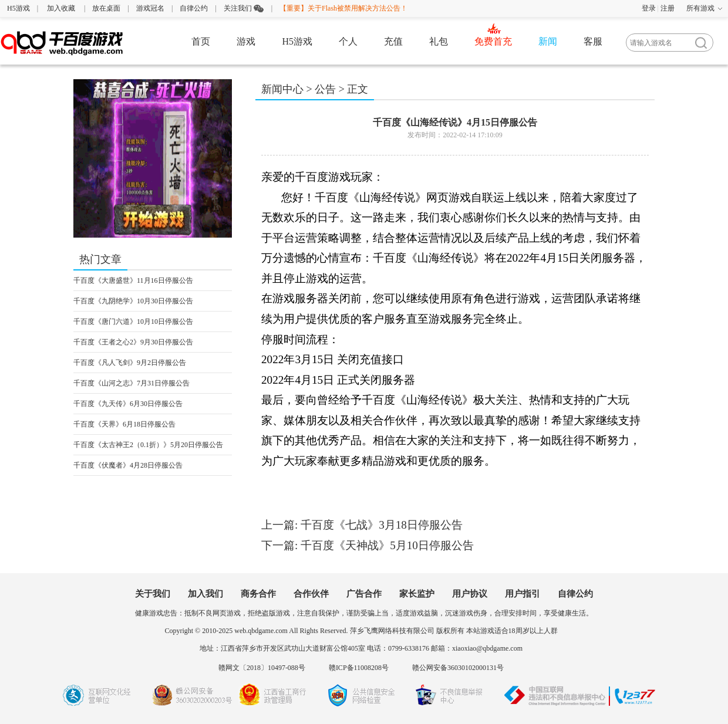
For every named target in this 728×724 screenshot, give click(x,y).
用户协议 (470, 594)
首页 (201, 41)
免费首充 (493, 41)
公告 (325, 89)
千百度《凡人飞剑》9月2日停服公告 (130, 363)
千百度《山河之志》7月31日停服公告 (132, 383)
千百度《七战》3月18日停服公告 (382, 525)
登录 (649, 8)
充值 (393, 41)
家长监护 (417, 594)
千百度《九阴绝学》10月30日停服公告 (133, 301)
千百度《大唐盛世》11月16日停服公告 (133, 280)
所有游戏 (700, 8)
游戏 (246, 41)
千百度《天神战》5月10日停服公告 (387, 545)
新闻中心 (282, 89)
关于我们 (153, 594)
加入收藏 (61, 8)
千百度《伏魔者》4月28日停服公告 (128, 465)
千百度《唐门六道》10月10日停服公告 (133, 322)
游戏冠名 (150, 8)
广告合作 (364, 594)
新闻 (548, 41)
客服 (593, 41)
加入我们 (205, 594)
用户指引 (523, 594)
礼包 (439, 41)
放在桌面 (106, 8)
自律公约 (194, 8)
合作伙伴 (311, 594)
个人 (348, 41)
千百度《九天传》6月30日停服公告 (128, 404)
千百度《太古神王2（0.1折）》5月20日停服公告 (148, 445)
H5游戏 (18, 8)
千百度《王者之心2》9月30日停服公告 (133, 342)
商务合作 (258, 594)
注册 (668, 8)
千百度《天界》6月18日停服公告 (124, 424)
